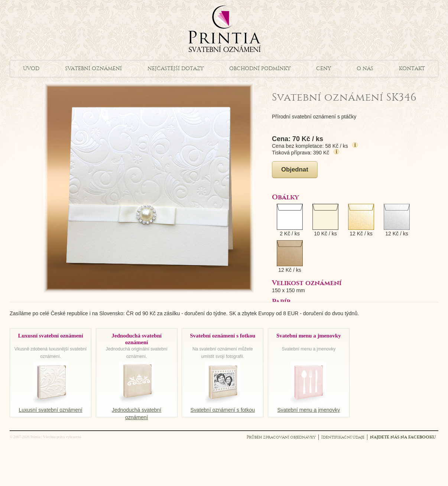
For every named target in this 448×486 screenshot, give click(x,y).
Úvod (31, 69)
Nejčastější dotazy (176, 69)
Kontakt (412, 69)
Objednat (295, 169)
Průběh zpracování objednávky (281, 437)
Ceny (324, 69)
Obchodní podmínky (260, 69)
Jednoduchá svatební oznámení (137, 410)
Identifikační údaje (343, 437)
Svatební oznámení (93, 69)
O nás (365, 69)
